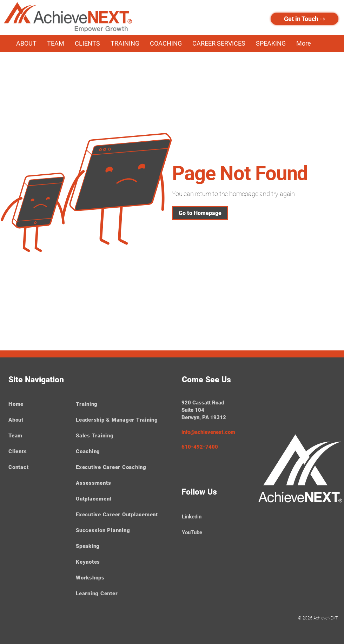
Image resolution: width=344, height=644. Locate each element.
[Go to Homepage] (200, 213)
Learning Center (97, 593)
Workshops (90, 578)
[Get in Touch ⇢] (305, 19)
